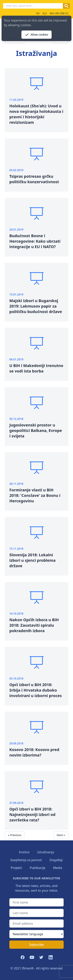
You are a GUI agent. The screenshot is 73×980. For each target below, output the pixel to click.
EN (38, 13)
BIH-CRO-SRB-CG (59, 13)
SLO (45, 13)
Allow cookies (36, 35)
